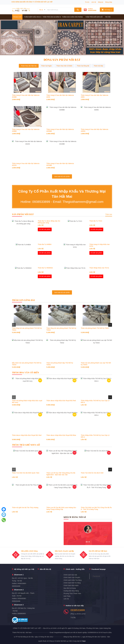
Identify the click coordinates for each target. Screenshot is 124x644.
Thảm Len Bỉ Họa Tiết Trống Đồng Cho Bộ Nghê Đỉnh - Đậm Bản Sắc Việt (61, 474)
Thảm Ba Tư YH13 (96, 221)
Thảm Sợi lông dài (83, 66)
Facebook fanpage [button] (99, 569)
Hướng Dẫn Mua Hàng (71, 591)
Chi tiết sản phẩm (45, 229)
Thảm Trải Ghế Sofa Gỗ (26, 445)
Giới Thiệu (67, 596)
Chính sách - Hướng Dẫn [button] (75, 569)
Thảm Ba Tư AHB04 (45, 244)
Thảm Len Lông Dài (23, 300)
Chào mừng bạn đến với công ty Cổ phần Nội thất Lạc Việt (32, 2)
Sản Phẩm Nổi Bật (23, 214)
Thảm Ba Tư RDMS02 (45, 268)
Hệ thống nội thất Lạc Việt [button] (24, 569)
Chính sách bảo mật (70, 575)
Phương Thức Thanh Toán (72, 593)
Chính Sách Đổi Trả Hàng (72, 583)
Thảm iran (109, 214)
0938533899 (92, 10)
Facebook (96, 576)
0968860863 (22, 614)
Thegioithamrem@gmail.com (83, 202)
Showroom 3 (19, 605)
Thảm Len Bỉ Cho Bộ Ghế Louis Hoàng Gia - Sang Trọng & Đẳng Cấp (62, 508)
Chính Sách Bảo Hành (71, 585)
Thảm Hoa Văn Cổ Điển (64, 66)
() (107, 10)
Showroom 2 (19, 590)
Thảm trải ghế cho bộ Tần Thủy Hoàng (25, 508)
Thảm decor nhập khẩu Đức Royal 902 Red (61, 401)
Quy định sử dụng (70, 588)
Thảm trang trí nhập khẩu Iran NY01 (100, 245)
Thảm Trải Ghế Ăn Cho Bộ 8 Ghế (92, 473)
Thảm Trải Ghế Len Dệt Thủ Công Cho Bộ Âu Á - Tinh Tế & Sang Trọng (96, 508)
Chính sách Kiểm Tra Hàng (73, 580)
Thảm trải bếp (98, 66)
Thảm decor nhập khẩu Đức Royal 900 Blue (61, 435)
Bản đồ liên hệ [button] (45, 569)
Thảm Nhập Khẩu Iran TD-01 (99, 268)
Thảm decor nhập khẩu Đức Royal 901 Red (27, 435)
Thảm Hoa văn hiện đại (29, 66)
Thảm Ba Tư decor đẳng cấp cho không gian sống (49, 222)
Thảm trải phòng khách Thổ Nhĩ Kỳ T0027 (95, 328)
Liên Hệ (66, 599)
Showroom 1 (19, 575)
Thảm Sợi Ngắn (46, 66)
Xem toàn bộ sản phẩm (62, 176)
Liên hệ (94, 2)
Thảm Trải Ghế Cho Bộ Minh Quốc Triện (26, 473)
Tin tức (87, 2)
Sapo (84, 641)
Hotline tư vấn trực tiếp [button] (75, 606)
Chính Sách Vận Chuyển (72, 577)
